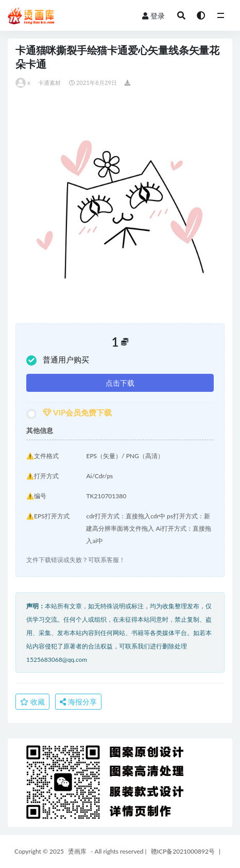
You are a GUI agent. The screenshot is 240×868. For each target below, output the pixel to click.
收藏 (32, 702)
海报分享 (78, 702)
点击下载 (120, 383)
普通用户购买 (58, 360)
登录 (153, 16)
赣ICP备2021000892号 (183, 851)
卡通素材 (50, 83)
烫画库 (77, 851)
